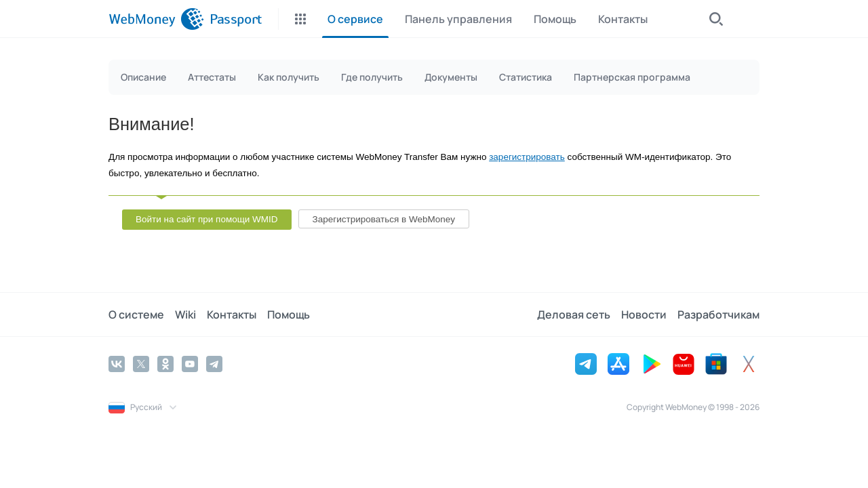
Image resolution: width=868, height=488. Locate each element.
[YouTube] (190, 364)
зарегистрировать (527, 157)
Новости (644, 314)
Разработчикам (718, 314)
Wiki (185, 314)
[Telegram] (214, 364)
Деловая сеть (574, 314)
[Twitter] (141, 364)
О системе (136, 314)
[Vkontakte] (117, 364)
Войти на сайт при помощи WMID (207, 219)
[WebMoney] (156, 19)
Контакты (232, 314)
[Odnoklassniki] (165, 364)
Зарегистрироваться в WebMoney (384, 219)
